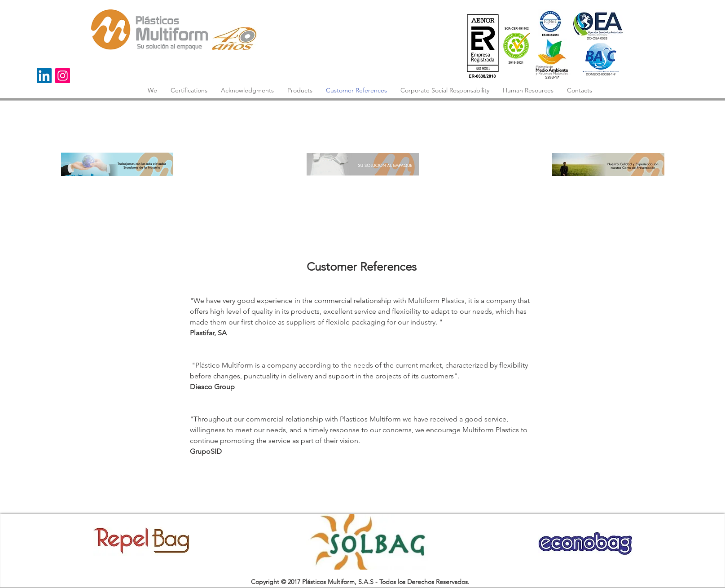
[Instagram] (63, 76)
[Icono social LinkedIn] (44, 76)
